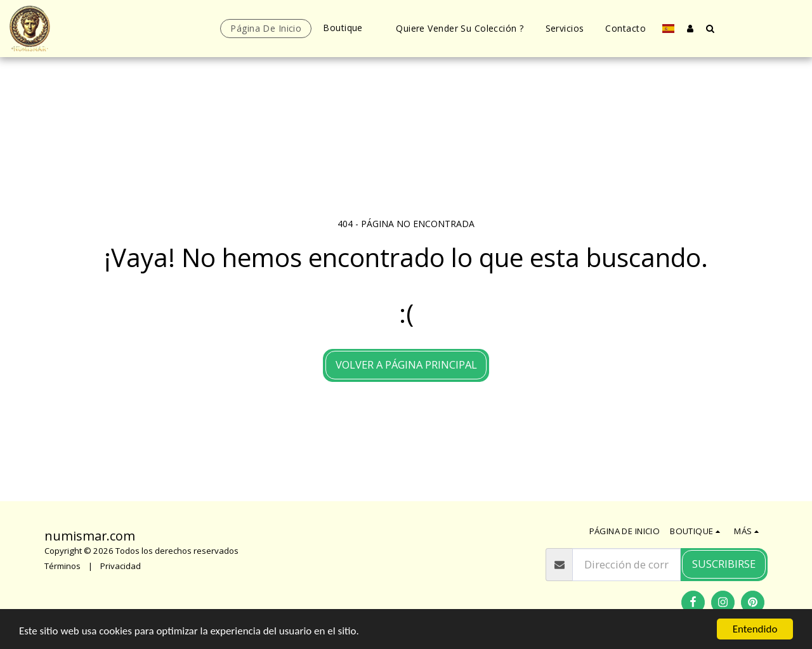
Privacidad (121, 566)
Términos (62, 566)
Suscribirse (724, 564)
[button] (710, 28)
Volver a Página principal (406, 364)
